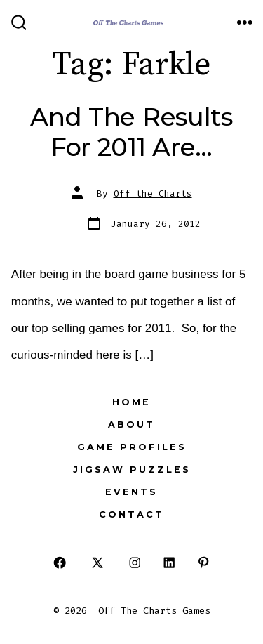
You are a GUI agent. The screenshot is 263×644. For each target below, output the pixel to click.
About (131, 425)
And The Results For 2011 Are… (131, 132)
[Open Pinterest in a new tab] (203, 563)
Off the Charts (153, 193)
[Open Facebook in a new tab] (60, 563)
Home (131, 402)
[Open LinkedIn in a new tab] (169, 563)
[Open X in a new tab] (97, 563)
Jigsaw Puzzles (132, 469)
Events (131, 492)
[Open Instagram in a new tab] (135, 563)
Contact (131, 514)
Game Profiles (132, 447)
